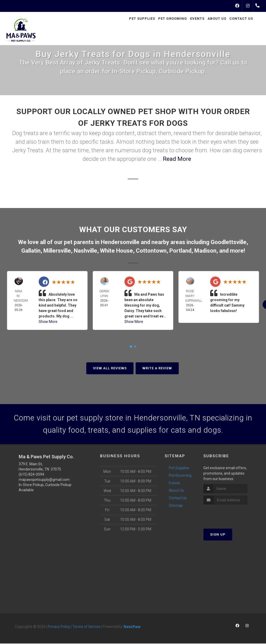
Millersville (57, 251)
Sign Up (218, 535)
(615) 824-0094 (31, 475)
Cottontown (151, 251)
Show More (48, 322)
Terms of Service (87, 627)
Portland (180, 251)
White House (117, 251)
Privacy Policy (59, 627)
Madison (205, 251)
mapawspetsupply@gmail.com (44, 480)
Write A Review (157, 368)
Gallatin (31, 251)
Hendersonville (120, 242)
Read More (177, 159)
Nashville (85, 251)
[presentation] (231, 515)
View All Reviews (110, 368)
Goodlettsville (229, 242)
